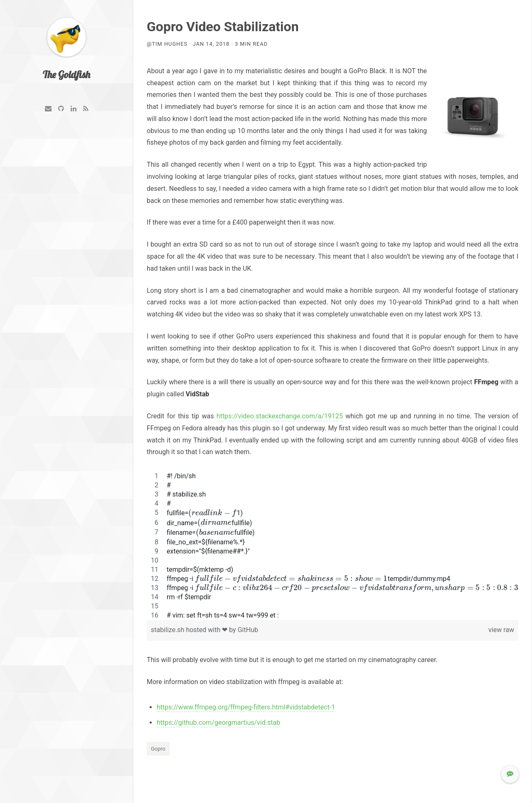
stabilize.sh (168, 630)
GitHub (248, 630)
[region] (332, 546)
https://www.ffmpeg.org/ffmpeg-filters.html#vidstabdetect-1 (246, 707)
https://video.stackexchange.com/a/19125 (280, 416)
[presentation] (212, 513)
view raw (501, 630)
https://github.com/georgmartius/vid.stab (218, 723)
